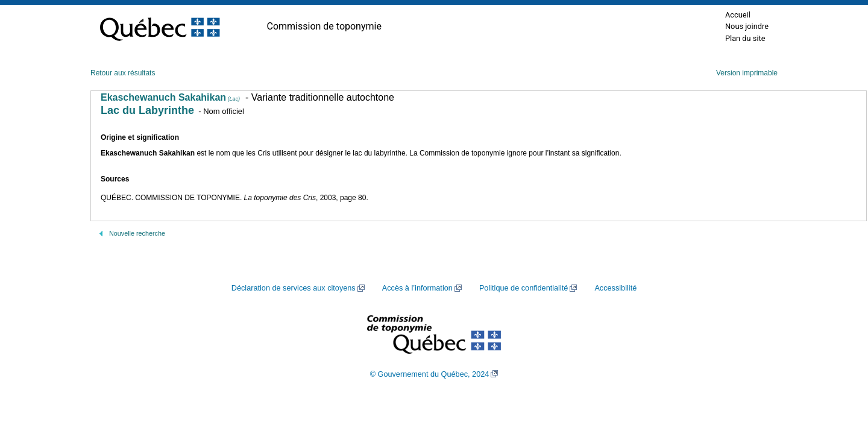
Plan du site (745, 38)
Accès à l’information (417, 288)
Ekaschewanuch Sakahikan (170, 97)
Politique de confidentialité (524, 288)
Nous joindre (747, 26)
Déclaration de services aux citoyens (294, 288)
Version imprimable (747, 73)
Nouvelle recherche (137, 233)
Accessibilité (615, 288)
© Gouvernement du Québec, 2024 (430, 374)
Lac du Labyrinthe (147, 110)
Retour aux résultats (123, 73)
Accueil (738, 15)
